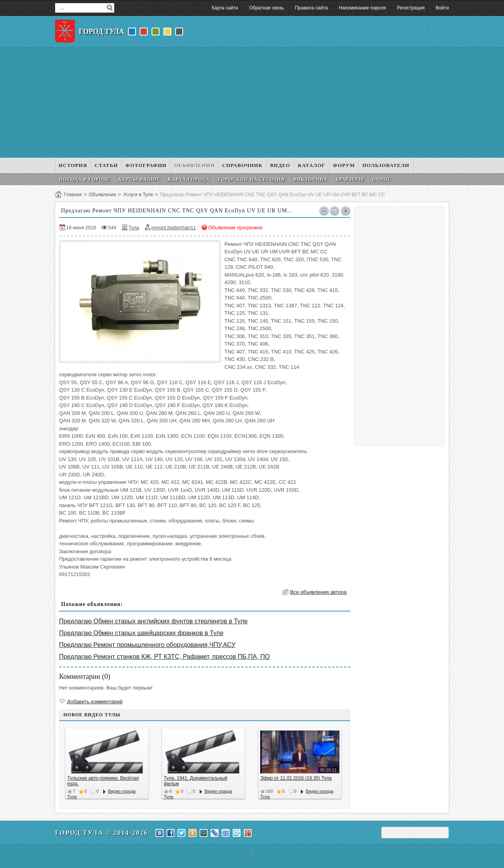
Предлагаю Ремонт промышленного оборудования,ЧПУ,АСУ (147, 645)
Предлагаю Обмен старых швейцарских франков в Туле (141, 633)
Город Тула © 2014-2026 (102, 833)
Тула (134, 228)
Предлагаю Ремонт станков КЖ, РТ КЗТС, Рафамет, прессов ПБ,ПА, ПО (164, 657)
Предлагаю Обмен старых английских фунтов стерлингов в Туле (153, 621)
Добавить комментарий (95, 702)
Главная (73, 195)
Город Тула (101, 32)
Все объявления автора (318, 592)
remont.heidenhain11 (174, 228)
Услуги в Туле (138, 195)
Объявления (102, 195)
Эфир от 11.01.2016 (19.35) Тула (296, 778)
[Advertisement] (252, 102)
